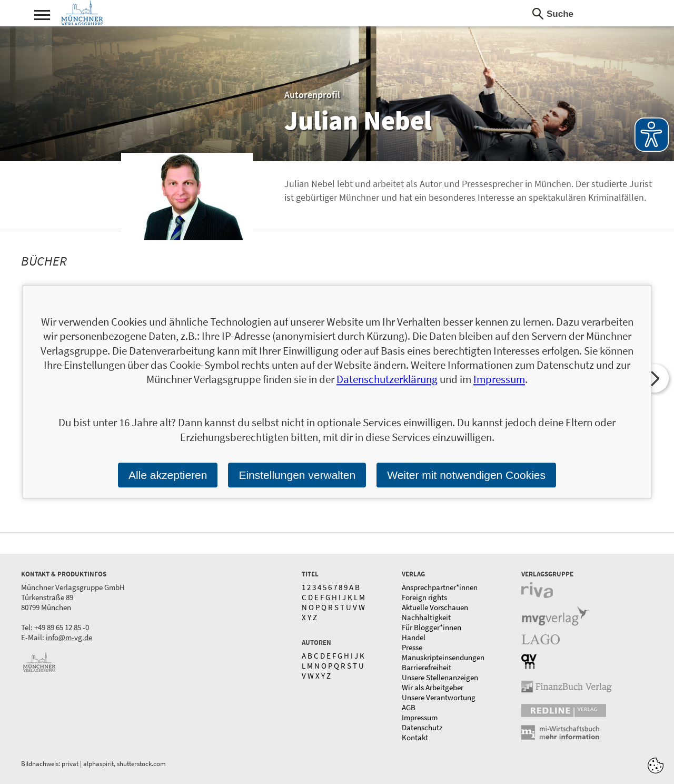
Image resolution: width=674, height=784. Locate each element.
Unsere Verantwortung (439, 697)
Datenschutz (422, 727)
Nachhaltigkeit (426, 617)
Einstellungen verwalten (297, 475)
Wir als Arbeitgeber (433, 687)
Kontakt (415, 737)
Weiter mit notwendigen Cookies (466, 475)
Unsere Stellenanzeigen (440, 677)
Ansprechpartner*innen (440, 587)
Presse (412, 647)
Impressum (420, 717)
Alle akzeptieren (168, 475)
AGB (409, 707)
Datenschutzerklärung (387, 380)
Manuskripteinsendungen (443, 657)
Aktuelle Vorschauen (435, 607)
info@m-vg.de (69, 637)
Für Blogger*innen (432, 627)
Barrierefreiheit (427, 667)
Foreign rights (424, 597)
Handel (414, 637)
